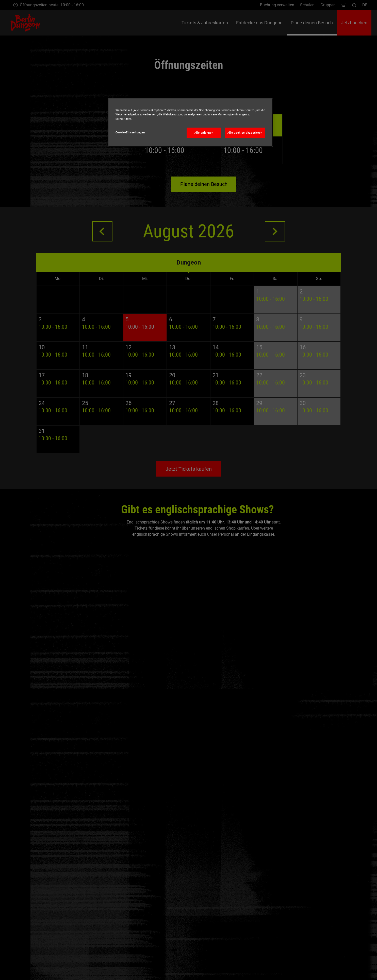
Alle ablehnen (204, 133)
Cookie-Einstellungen (130, 132)
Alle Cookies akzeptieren (245, 133)
